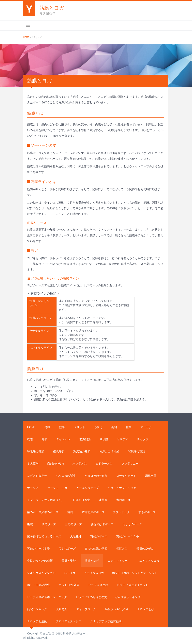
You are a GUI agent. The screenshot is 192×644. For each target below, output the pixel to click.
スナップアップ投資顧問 (106, 621)
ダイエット (63, 439)
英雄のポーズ (99, 536)
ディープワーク (86, 609)
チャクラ (143, 439)
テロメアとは (146, 609)
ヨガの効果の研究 (96, 549)
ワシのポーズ (67, 549)
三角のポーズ (73, 524)
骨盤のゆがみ (145, 549)
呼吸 (45, 439)
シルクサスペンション (41, 573)
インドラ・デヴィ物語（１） (46, 500)
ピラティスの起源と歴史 (91, 597)
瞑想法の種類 (137, 451)
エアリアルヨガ (149, 561)
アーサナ (146, 427)
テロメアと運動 (37, 621)
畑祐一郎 (151, 476)
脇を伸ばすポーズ (102, 524)
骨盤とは (122, 549)
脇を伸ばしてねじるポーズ (44, 536)
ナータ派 (33, 488)
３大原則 (33, 464)
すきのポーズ (147, 512)
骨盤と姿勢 (69, 561)
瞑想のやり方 (56, 464)
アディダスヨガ (94, 573)
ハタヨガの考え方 (96, 476)
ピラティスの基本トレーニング (47, 597)
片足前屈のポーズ (93, 512)
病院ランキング (37, 609)
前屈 (70, 512)
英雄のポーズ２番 (128, 536)
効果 (62, 427)
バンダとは (80, 464)
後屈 (30, 524)
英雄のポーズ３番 (38, 549)
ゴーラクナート (126, 476)
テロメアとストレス (69, 621)
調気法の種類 (82, 451)
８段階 (104, 439)
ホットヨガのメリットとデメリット (135, 573)
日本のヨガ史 (81, 500)
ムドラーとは (104, 464)
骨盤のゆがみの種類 (40, 561)
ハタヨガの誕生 (66, 476)
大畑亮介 (62, 609)
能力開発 (85, 439)
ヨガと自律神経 (109, 451)
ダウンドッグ (121, 512)
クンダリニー (130, 464)
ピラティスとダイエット (133, 585)
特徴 (47, 427)
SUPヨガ (69, 573)
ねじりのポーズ (132, 524)
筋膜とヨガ (92, 561)
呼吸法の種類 (36, 451)
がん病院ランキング (128, 597)
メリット (79, 427)
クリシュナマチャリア (122, 488)
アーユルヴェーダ (87, 488)
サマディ (123, 439)
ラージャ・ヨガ (57, 488)
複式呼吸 (59, 451)
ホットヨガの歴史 (38, 585)
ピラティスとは (98, 585)
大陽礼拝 (76, 536)
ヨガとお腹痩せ (37, 476)
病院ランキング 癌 (117, 609)
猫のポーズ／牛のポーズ (43, 512)
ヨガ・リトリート (119, 561)
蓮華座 (103, 500)
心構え (98, 427)
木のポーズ (123, 500)
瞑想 (30, 439)
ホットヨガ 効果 (69, 585)
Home (26, 37)
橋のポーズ (49, 524)
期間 (114, 427)
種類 (129, 427)
